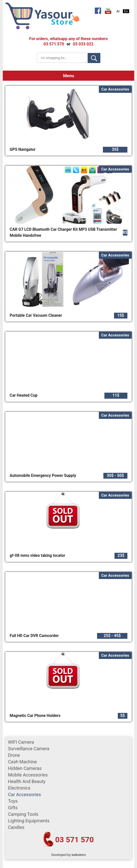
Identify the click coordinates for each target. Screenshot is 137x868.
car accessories (25, 794)
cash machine (22, 762)
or (69, 44)
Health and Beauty (27, 781)
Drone (14, 755)
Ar (118, 11)
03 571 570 (74, 840)
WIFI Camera (21, 742)
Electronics (19, 788)
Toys (13, 801)
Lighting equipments (29, 821)
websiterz (79, 855)
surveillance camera (29, 749)
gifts (13, 808)
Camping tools (23, 814)
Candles (16, 827)
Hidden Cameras (25, 768)
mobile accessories (28, 775)
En (126, 11)
